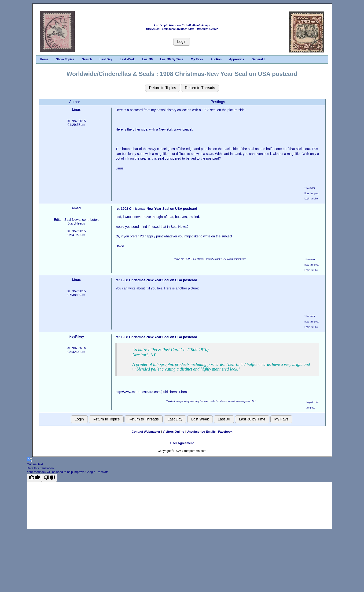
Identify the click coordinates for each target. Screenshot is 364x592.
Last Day (106, 59)
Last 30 (148, 59)
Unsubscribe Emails (201, 432)
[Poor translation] (49, 478)
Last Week (127, 59)
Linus (76, 109)
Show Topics (65, 59)
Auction (216, 59)
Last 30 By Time (172, 59)
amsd (76, 208)
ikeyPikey (76, 337)
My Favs (197, 59)
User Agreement (182, 443)
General (258, 59)
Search (87, 59)
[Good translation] (34, 478)
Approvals (237, 59)
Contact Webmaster (146, 432)
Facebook (225, 432)
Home (44, 59)
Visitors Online (173, 432)
